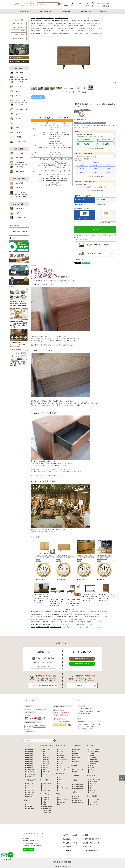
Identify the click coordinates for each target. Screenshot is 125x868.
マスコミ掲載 (67, 847)
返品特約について (80, 259)
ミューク (55, 31)
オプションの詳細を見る (95, 148)
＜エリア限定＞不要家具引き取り (84, 154)
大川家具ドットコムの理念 (42, 33)
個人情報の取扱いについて (91, 843)
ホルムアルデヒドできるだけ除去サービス (86, 182)
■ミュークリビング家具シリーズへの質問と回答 (50, 118)
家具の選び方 (67, 839)
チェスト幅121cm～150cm (61, 18)
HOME (33, 18)
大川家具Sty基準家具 (56, 33)
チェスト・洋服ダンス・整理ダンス (45, 18)
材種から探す (46, 28)
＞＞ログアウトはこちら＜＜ (92, 851)
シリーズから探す (47, 31)
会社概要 (86, 835)
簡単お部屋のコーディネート (71, 843)
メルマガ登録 (67, 851)
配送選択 (78, 131)
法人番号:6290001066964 (32, 845)
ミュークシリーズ (50, 26)
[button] (33, 561)
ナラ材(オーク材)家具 (54, 21)
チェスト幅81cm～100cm (61, 23)
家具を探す (39, 28)
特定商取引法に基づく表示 (91, 839)
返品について (87, 847)
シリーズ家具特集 (40, 26)
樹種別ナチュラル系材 (41, 21)
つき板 (67, 125)
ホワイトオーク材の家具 (57, 28)
